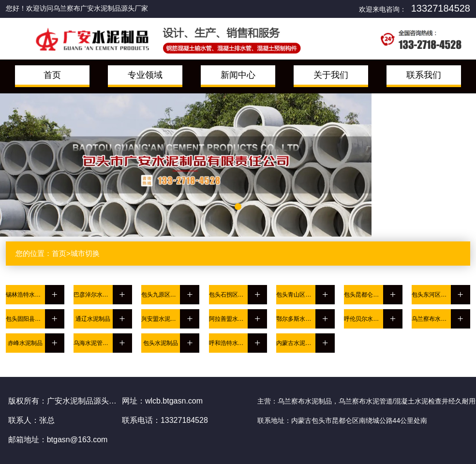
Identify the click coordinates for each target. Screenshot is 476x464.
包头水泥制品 (161, 343)
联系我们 (424, 75)
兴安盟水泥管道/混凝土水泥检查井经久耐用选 (161, 319)
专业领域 (145, 75)
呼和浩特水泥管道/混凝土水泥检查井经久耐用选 (229, 343)
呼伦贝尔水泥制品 (364, 319)
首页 (52, 75)
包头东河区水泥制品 (431, 295)
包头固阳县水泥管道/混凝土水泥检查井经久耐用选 (25, 319)
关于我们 (331, 75)
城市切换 (85, 253)
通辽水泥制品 (93, 319)
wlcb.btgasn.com (174, 401)
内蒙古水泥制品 (296, 343)
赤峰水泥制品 (25, 343)
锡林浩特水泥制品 (25, 295)
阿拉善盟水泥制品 (229, 319)
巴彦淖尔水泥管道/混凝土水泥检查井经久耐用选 (93, 295)
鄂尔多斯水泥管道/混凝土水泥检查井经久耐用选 (296, 319)
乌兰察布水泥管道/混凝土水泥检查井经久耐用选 (431, 319)
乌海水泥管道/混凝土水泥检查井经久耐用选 (93, 343)
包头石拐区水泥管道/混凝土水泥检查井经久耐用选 (229, 295)
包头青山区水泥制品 (296, 295)
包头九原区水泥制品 (161, 295)
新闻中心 (238, 75)
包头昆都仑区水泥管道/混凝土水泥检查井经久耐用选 (364, 295)
